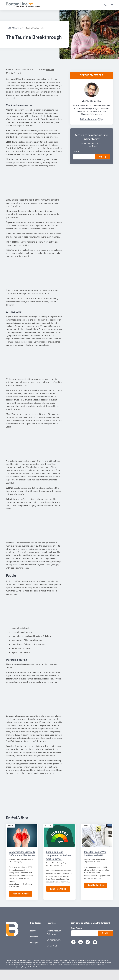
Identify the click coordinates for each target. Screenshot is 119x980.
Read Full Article (21, 894)
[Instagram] (88, 942)
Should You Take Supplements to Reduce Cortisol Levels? (58, 855)
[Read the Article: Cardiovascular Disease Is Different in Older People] (22, 836)
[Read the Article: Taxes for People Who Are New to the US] (97, 836)
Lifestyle (34, 943)
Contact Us (52, 946)
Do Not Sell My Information (37, 967)
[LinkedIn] (81, 942)
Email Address (77, 928)
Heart (10, 825)
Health (48, 825)
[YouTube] (95, 942)
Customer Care (54, 940)
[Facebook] (73, 942)
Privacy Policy (22, 967)
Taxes (85, 825)
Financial (34, 937)
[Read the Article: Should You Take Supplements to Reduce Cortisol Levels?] (59, 836)
